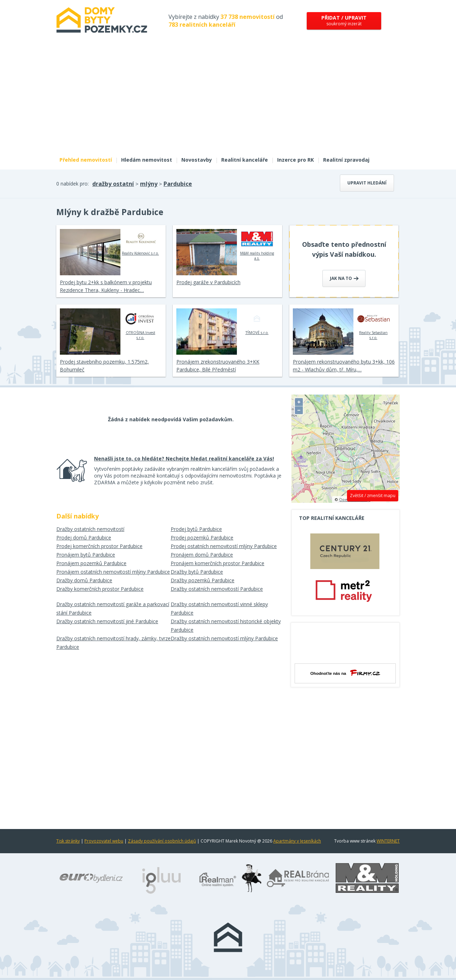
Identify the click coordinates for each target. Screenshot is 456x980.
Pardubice (178, 184)
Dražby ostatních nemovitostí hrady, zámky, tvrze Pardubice (113, 643)
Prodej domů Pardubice (84, 538)
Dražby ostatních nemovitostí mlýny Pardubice (224, 638)
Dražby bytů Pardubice (197, 572)
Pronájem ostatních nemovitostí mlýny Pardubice (113, 572)
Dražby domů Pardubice (84, 580)
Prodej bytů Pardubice (196, 529)
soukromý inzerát (344, 20)
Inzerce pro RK (296, 160)
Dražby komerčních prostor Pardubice (100, 589)
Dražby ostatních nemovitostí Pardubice (217, 589)
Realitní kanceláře (245, 160)
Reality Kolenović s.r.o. (140, 242)
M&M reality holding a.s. (257, 245)
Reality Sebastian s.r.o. (374, 324)
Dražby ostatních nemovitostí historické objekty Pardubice (226, 625)
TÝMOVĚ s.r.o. (257, 322)
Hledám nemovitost (147, 160)
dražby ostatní (113, 184)
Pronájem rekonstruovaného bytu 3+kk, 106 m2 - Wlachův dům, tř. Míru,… (344, 366)
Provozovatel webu (104, 841)
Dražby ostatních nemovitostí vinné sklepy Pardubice (219, 608)
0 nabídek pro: (72, 184)
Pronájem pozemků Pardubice (91, 563)
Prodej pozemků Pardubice (202, 538)
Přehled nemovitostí (86, 160)
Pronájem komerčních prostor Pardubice (217, 563)
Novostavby (197, 160)
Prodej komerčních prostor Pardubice (99, 546)
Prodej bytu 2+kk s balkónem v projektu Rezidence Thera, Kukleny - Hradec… (106, 286)
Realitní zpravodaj (346, 160)
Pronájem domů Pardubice (202, 555)
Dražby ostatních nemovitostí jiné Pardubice (107, 621)
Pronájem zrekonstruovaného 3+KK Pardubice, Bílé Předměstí (218, 366)
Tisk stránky (68, 841)
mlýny (149, 184)
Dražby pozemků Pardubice (203, 580)
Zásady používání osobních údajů (162, 841)
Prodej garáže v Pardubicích (208, 282)
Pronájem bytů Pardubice (86, 555)
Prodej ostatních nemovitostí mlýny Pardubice (224, 546)
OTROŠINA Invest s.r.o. (141, 324)
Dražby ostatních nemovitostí (90, 529)
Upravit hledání (367, 183)
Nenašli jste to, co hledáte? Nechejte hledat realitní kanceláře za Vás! (184, 458)
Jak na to (344, 278)
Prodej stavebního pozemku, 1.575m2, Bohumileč (104, 366)
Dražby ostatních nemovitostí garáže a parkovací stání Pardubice (113, 608)
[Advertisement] (228, 99)
